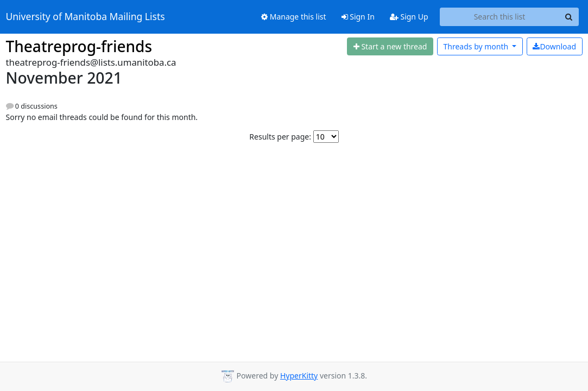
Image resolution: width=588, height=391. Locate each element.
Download (554, 46)
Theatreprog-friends (79, 46)
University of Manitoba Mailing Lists (86, 17)
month (476, 46)
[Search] (569, 17)
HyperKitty (299, 376)
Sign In (358, 17)
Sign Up (409, 17)
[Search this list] (500, 17)
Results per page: (280, 137)
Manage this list (294, 17)
